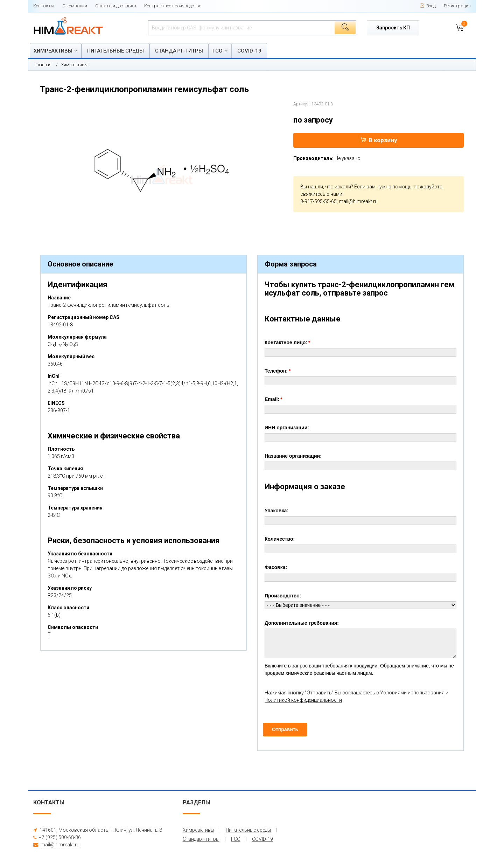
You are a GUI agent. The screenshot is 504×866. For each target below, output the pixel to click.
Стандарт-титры (179, 51)
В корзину (379, 140)
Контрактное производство (173, 6)
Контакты (44, 6)
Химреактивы (53, 51)
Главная (43, 65)
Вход (428, 6)
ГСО (218, 51)
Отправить (285, 729)
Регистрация (457, 6)
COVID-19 (249, 51)
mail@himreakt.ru (358, 201)
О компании (75, 6)
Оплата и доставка (116, 6)
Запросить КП (393, 28)
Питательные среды (115, 51)
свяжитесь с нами (321, 194)
